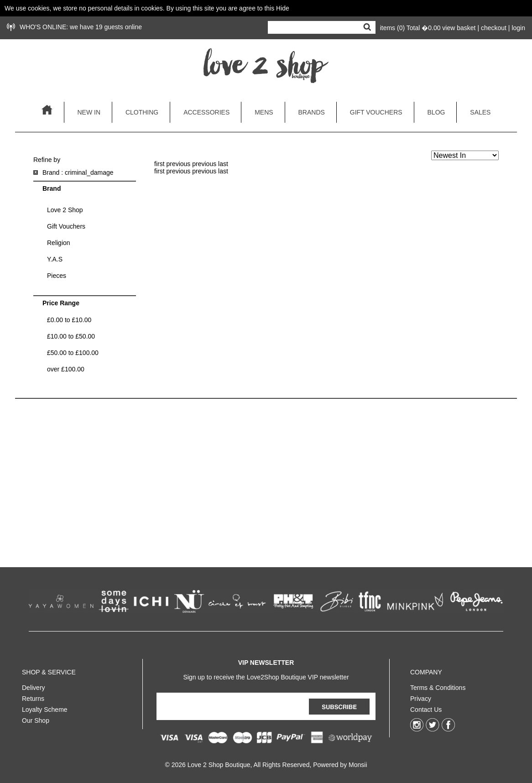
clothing (142, 112)
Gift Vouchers (66, 226)
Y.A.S (55, 259)
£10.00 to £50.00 (71, 336)
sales (480, 112)
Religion (59, 243)
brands (312, 112)
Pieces (57, 276)
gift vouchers (376, 112)
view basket (459, 28)
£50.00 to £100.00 (73, 353)
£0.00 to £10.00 (69, 320)
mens (264, 112)
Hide (283, 8)
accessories (206, 112)
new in (89, 112)
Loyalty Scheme (45, 708)
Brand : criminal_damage (78, 172)
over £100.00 (66, 369)
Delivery (34, 686)
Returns (33, 697)
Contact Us (426, 708)
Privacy (421, 697)
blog (436, 112)
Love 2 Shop (65, 210)
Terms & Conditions (438, 686)
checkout (494, 28)
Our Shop (36, 719)
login (518, 28)
